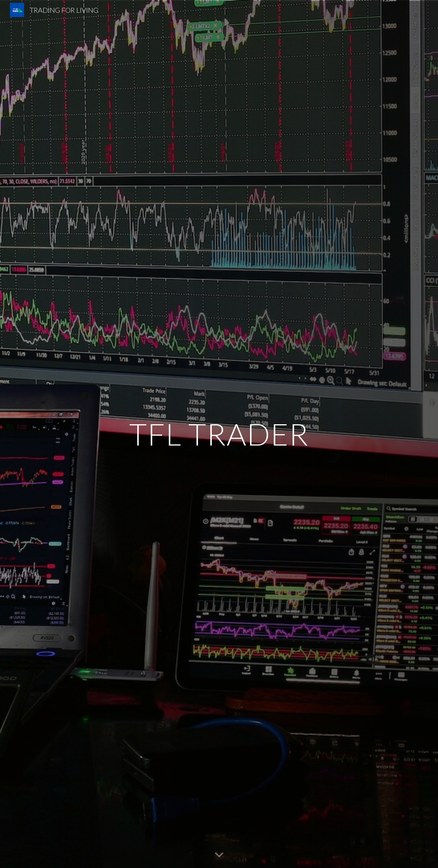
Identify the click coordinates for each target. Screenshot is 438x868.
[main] (219, 434)
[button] (219, 855)
